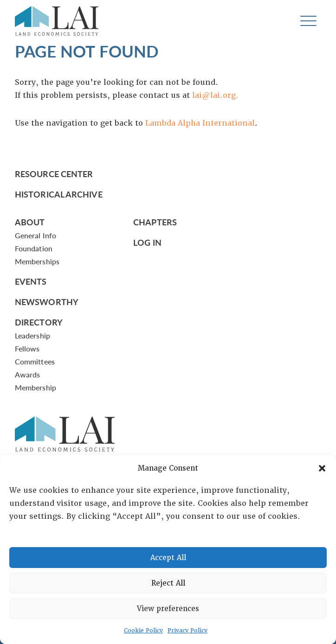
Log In (147, 242)
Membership (36, 387)
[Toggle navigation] (308, 21)
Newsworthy (47, 302)
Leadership (32, 335)
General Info (36, 235)
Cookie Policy (143, 631)
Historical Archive (59, 194)
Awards (27, 374)
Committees (35, 361)
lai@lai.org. (215, 95)
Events (31, 281)
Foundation (34, 248)
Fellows (27, 348)
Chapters (155, 222)
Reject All (168, 583)
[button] (322, 468)
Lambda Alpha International (200, 123)
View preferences (168, 609)
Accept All (168, 558)
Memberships (37, 261)
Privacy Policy (187, 631)
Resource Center (54, 174)
